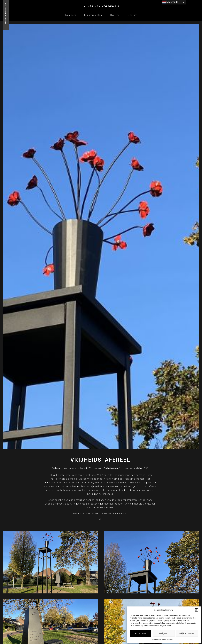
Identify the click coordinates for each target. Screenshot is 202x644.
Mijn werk (71, 15)
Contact (133, 15)
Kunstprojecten (93, 15)
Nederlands (170, 2)
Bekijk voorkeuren (187, 633)
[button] (196, 610)
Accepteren (141, 633)
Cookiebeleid (156, 639)
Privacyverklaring (169, 639)
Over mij (115, 15)
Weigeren (164, 633)
